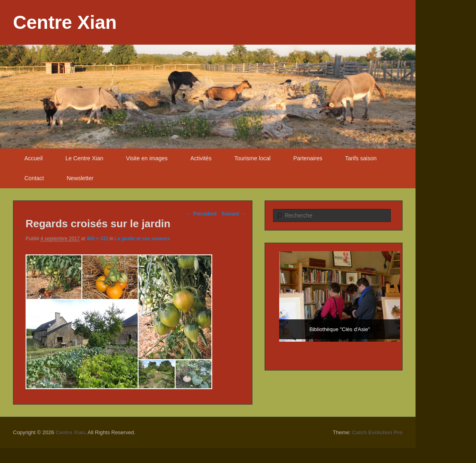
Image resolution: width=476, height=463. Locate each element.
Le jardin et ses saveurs (142, 239)
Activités (201, 158)
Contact (34, 178)
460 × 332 (97, 239)
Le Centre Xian (84, 158)
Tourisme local (252, 158)
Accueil (33, 158)
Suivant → (234, 214)
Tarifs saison (361, 158)
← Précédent (202, 214)
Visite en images (147, 158)
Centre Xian (65, 22)
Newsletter (80, 178)
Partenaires (308, 158)
